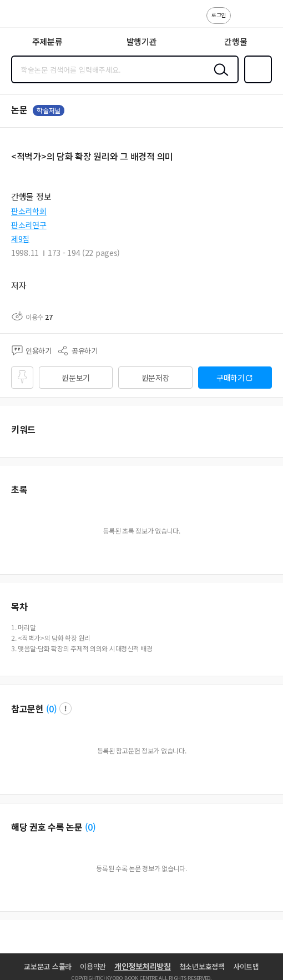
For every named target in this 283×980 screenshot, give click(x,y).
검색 (219, 78)
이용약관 (93, 966)
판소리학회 (29, 211)
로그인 (219, 15)
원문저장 (156, 378)
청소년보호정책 (202, 966)
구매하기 (231, 378)
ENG (266, 21)
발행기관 (142, 41)
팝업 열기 (65, 708)
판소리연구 (29, 225)
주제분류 (47, 41)
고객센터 (242, 21)
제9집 (20, 239)
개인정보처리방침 (143, 966)
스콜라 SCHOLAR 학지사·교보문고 (34, 17)
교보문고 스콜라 (48, 966)
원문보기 (76, 378)
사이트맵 (246, 966)
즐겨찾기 (256, 82)
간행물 (236, 41)
